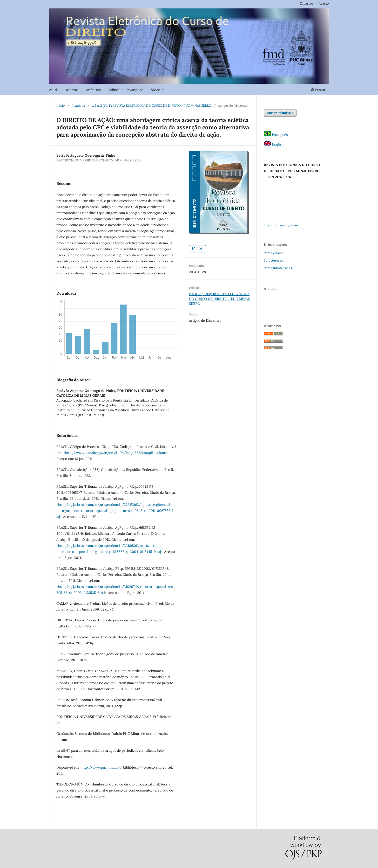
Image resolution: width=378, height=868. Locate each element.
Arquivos (72, 90)
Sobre (156, 90)
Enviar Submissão (280, 113)
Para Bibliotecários (278, 268)
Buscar (318, 90)
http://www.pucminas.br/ (102, 767)
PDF (199, 249)
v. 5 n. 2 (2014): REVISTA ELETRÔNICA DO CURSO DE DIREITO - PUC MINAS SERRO (151, 106)
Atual (53, 90)
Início (61, 106)
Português (276, 135)
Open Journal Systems (281, 225)
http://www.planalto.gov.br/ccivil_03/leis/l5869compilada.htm (115, 453)
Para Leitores (274, 253)
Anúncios (93, 90)
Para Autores (273, 260)
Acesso (324, 3)
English (274, 144)
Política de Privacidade (126, 90)
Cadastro (306, 3)
